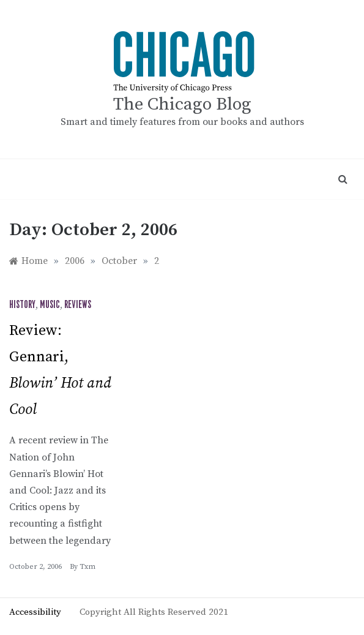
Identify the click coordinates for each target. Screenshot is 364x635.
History (22, 305)
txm (87, 567)
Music (50, 305)
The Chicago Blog (182, 104)
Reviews (78, 305)
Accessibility (35, 612)
